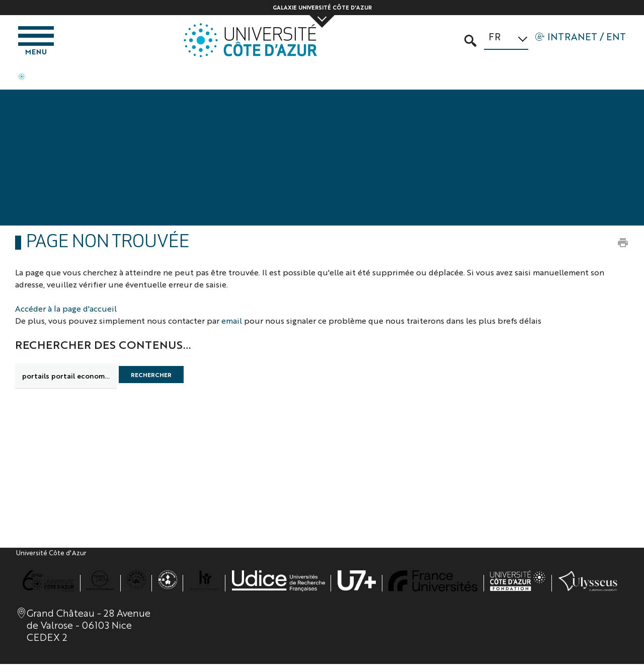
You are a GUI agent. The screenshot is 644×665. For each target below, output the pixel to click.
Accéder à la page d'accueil (66, 309)
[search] (66, 377)
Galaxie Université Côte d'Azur (322, 7)
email (232, 321)
